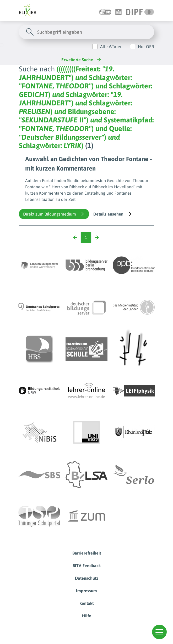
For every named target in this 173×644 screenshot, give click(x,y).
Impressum (87, 591)
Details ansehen (113, 214)
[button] (159, 632)
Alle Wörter (111, 47)
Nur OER (146, 47)
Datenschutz (87, 578)
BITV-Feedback (87, 566)
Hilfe (87, 616)
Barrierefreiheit (87, 553)
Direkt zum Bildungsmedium (54, 214)
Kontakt (87, 603)
